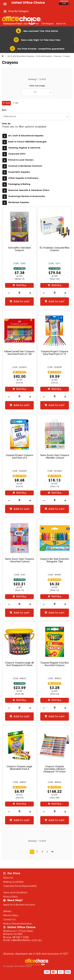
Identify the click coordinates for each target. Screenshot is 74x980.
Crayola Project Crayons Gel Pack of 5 (19, 457)
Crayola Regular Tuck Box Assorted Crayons (55, 664)
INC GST (69, 4)
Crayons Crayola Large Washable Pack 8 (19, 768)
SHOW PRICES (64, 1)
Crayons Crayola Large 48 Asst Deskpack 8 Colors (19, 664)
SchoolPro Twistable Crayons (19, 249)
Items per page (37, 86)
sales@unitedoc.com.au (26, 940)
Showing (37, 79)
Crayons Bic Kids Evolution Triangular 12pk (55, 561)
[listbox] (37, 92)
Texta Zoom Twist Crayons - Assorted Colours (19, 561)
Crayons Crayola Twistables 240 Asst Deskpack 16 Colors (55, 769)
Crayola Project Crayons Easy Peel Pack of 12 (55, 353)
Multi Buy (21, 286)
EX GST (64, 4)
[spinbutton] (19, 293)
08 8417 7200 (21, 938)
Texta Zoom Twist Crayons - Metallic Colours (55, 457)
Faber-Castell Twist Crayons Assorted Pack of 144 (19, 353)
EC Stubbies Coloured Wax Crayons (55, 249)
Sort (4, 110)
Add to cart (21, 302)
